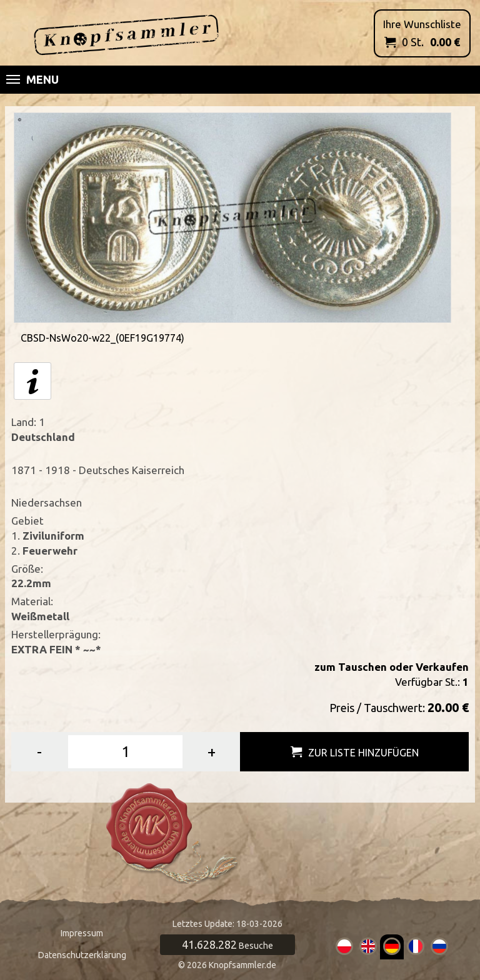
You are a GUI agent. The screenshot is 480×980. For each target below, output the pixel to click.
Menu (32, 79)
